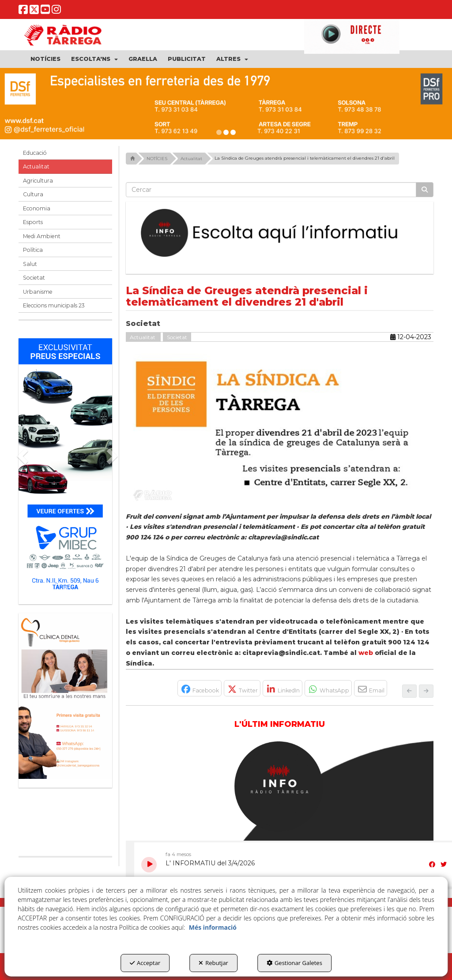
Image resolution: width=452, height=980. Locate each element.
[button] (23, 12)
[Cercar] (425, 190)
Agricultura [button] (38, 181)
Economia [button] (37, 208)
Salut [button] (30, 264)
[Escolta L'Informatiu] (280, 233)
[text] (271, 190)
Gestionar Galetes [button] (294, 963)
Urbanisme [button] (38, 292)
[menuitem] (45, 59)
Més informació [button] (213, 927)
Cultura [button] (33, 194)
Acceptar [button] (145, 963)
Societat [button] (34, 278)
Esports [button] (33, 222)
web (366, 653)
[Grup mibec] (65, 467)
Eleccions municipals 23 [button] (54, 305)
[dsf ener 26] (226, 104)
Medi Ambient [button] (42, 236)
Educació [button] (35, 153)
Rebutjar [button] (213, 963)
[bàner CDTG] (65, 696)
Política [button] (33, 250)
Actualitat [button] (36, 166)
